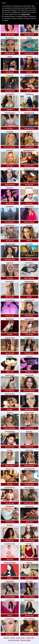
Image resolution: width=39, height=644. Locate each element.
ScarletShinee (10, 600)
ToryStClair (29, 244)
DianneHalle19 (29, 488)
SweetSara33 (10, 581)
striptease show (29, 541)
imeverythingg (10, 431)
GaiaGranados (29, 319)
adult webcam (10, 297)
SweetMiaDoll (10, 94)
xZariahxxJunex (10, 225)
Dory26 (10, 57)
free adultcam (10, 222)
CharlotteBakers (29, 600)
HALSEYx (10, 450)
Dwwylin (29, 38)
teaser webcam (10, 185)
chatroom (10, 110)
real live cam (29, 447)
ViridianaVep (29, 94)
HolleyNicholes (29, 282)
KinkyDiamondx (29, 113)
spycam (29, 297)
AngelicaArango (10, 394)
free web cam (10, 91)
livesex (10, 615)
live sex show (29, 53)
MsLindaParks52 (29, 469)
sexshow (29, 259)
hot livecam (10, 634)
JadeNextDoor (29, 207)
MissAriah (29, 57)
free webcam (29, 147)
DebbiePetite (10, 506)
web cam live (29, 409)
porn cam (10, 559)
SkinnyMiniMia (29, 413)
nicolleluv (10, 525)
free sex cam (10, 503)
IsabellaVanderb (10, 244)
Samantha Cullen (10, 544)
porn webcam (29, 559)
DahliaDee (10, 188)
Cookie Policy (30, 638)
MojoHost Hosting (14, 640)
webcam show (10, 53)
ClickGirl (10, 169)
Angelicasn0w (10, 375)
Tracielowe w (29, 263)
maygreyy (29, 357)
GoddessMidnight (10, 563)
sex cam (29, 91)
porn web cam (29, 35)
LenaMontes (29, 188)
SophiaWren (29, 394)
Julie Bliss (29, 431)
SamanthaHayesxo (29, 150)
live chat (10, 278)
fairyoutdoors (10, 38)
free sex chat (10, 353)
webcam (29, 241)
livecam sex (29, 372)
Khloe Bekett (10, 282)
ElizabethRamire (10, 488)
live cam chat (29, 484)
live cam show (29, 166)
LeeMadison (10, 207)
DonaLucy (10, 413)
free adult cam (29, 634)
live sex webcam (10, 147)
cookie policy (26, 14)
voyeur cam (10, 372)
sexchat (29, 72)
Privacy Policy (20, 638)
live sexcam (10, 72)
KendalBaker (10, 319)
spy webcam (10, 203)
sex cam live (10, 241)
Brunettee (10, 357)
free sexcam (29, 316)
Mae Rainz (29, 581)
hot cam (10, 128)
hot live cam (10, 522)
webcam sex (29, 578)
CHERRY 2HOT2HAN (29, 619)
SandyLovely (29, 75)
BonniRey (29, 563)
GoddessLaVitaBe (29, 169)
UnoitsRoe (29, 132)
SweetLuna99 (29, 375)
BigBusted (10, 263)
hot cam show (29, 128)
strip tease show (10, 259)
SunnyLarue (10, 150)
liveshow (29, 110)
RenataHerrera (29, 338)
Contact (13, 638)
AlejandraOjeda (10, 338)
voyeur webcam (29, 222)
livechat (10, 409)
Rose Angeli (29, 225)
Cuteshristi (29, 544)
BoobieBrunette (10, 113)
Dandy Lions (29, 450)
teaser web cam (29, 503)
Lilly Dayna (29, 525)
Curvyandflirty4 (10, 300)
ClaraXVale (10, 132)
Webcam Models (26, 640)
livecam (10, 334)
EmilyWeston (29, 506)
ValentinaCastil (29, 300)
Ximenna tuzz (10, 469)
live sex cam (29, 185)
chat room (10, 166)
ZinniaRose (10, 75)
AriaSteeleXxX (10, 619)
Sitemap (6, 638)
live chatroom (29, 353)
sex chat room (10, 35)
